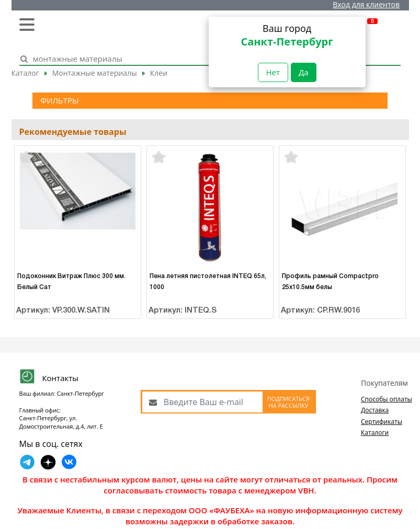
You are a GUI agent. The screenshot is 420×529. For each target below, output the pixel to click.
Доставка (375, 410)
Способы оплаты (387, 399)
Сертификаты (382, 422)
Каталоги (375, 433)
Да (304, 72)
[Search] (198, 59)
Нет (273, 72)
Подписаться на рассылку (288, 402)
